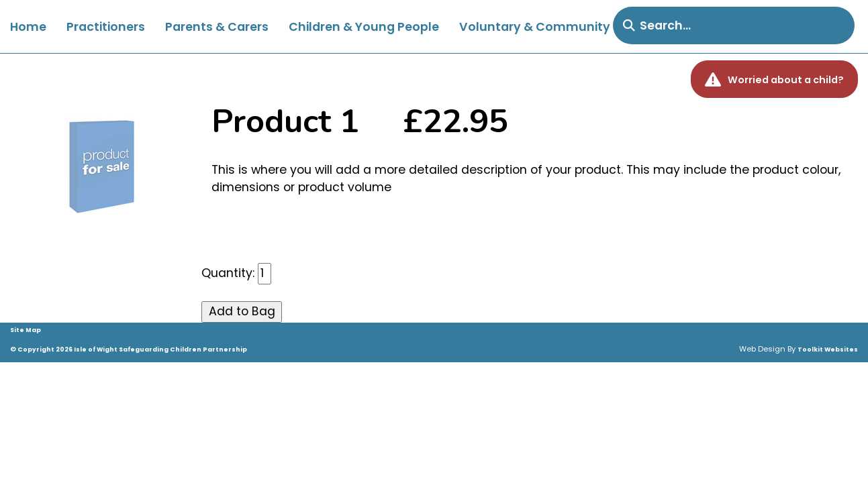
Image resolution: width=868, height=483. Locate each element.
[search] (734, 25)
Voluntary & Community (535, 27)
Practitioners (106, 27)
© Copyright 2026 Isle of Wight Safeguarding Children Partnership (129, 350)
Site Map (26, 330)
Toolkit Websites (828, 350)
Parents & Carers (217, 27)
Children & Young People (364, 27)
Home (28, 27)
